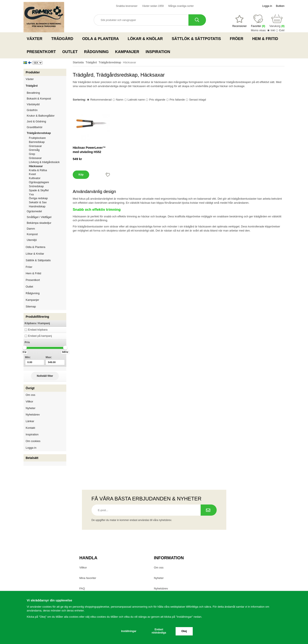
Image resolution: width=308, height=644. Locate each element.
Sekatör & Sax (38, 202)
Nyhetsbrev (33, 415)
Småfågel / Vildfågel (47, 217)
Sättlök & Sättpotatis (198, 39)
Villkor (29, 401)
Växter (36, 39)
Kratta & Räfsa (38, 170)
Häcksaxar (36, 166)
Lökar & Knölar (147, 39)
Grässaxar (35, 158)
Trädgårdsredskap (47, 133)
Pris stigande (157, 100)
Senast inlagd (198, 100)
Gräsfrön (47, 110)
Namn (120, 100)
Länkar (30, 421)
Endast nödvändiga (159, 631)
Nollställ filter (45, 376)
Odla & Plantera (102, 39)
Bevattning (47, 93)
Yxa (31, 194)
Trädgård (64, 39)
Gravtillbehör (47, 127)
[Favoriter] (239, 21)
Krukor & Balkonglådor (47, 116)
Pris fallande (177, 100)
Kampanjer (127, 52)
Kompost (32, 234)
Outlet (70, 52)
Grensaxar (35, 146)
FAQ (82, 588)
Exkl (282, 30)
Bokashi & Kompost (39, 99)
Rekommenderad (101, 100)
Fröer (238, 39)
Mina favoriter (88, 578)
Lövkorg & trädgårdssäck (44, 162)
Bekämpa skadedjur (47, 223)
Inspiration (158, 52)
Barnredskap (48, 142)
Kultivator (35, 178)
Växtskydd (33, 104)
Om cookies (33, 441)
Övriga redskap (38, 198)
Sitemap (31, 306)
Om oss (30, 395)
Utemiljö (47, 240)
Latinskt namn (136, 100)
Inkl (273, 30)
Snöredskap (36, 186)
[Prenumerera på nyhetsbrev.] (209, 510)
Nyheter (31, 408)
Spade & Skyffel (39, 190)
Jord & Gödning (47, 121)
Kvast (32, 174)
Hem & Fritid (266, 39)
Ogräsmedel (47, 211)
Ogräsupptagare (39, 182)
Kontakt (30, 428)
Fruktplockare (37, 138)
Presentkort (41, 52)
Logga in (267, 6)
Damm (47, 229)
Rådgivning (96, 52)
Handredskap (37, 206)
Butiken (280, 6)
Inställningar (129, 631)
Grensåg (34, 150)
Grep (32, 154)
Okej (184, 631)
